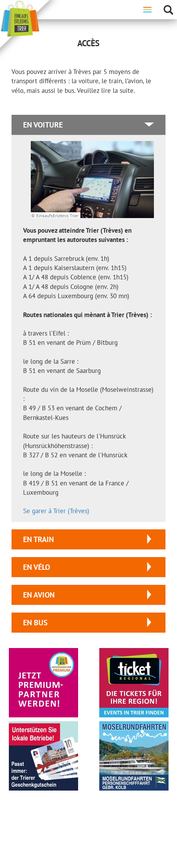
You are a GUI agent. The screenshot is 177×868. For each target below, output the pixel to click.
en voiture (43, 125)
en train (38, 539)
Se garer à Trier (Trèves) (56, 511)
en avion (39, 595)
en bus (35, 623)
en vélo (37, 567)
